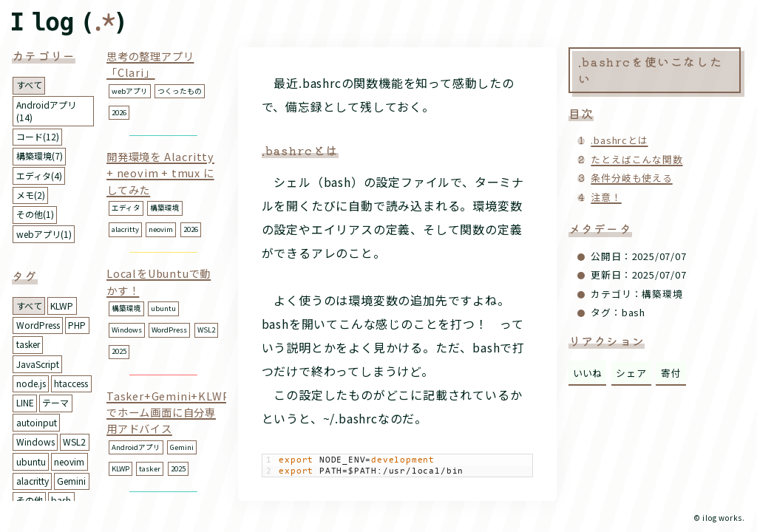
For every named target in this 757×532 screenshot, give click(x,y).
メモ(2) (31, 195)
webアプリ (130, 91)
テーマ (55, 402)
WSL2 (74, 441)
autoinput (37, 422)
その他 (30, 500)
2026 (119, 112)
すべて (29, 85)
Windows (35, 441)
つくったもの (180, 91)
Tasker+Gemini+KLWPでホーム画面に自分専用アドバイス (168, 412)
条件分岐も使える (631, 178)
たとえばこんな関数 (637, 159)
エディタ (126, 208)
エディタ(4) (39, 175)
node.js (31, 383)
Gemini (71, 481)
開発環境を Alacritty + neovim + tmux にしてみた (160, 173)
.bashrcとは (619, 140)
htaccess (71, 383)
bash (61, 500)
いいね (587, 373)
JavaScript (38, 364)
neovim (69, 461)
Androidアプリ (136, 447)
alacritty (33, 481)
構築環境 (165, 208)
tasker (28, 344)
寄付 (671, 373)
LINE (25, 402)
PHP (77, 325)
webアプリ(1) (44, 234)
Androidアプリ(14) (46, 111)
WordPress (38, 325)
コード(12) (38, 136)
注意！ (606, 197)
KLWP (62, 306)
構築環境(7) (40, 156)
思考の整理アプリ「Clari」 (150, 64)
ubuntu (31, 461)
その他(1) (35, 214)
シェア (631, 373)
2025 (119, 351)
